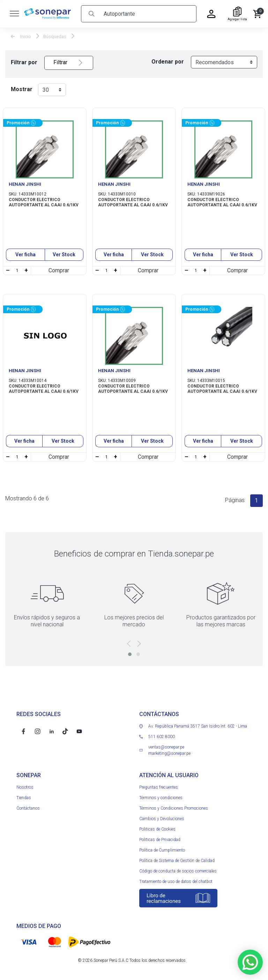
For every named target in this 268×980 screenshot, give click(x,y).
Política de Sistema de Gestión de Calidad (177, 860)
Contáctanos (28, 808)
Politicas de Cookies (157, 829)
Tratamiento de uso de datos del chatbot (176, 881)
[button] (130, 654)
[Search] (147, 13)
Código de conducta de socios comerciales (178, 871)
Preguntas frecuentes (159, 787)
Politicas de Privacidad (160, 839)
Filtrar (69, 62)
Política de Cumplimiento (162, 850)
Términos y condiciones (161, 797)
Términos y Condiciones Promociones (174, 808)
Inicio (21, 36)
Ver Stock (64, 254)
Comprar (59, 270)
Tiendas (24, 797)
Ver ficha (25, 254)
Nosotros (25, 787)
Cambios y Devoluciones (162, 818)
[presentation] (129, 643)
